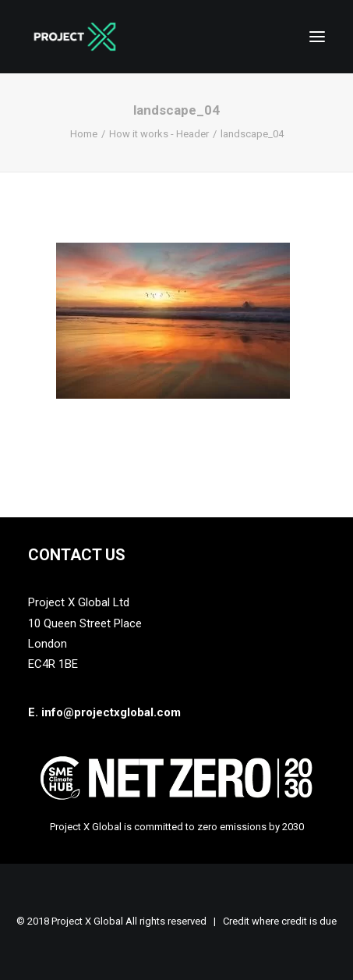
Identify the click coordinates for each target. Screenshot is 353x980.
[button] (317, 37)
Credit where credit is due (280, 921)
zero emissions (232, 827)
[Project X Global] (75, 37)
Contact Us (77, 555)
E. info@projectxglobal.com (104, 712)
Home (84, 134)
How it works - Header (159, 134)
